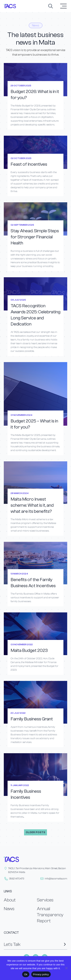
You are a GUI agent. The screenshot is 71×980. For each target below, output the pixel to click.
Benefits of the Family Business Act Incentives (33, 583)
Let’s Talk (35, 944)
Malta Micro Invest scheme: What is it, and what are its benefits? (32, 505)
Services (45, 900)
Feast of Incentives (29, 164)
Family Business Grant (32, 719)
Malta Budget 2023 (29, 650)
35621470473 (17, 879)
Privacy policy (41, 974)
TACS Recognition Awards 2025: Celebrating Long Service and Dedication (35, 315)
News (9, 909)
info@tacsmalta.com (56, 879)
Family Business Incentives (26, 794)
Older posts (35, 832)
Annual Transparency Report (50, 915)
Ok (26, 974)
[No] (66, 968)
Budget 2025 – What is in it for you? (34, 424)
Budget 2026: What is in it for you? (35, 95)
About (10, 900)
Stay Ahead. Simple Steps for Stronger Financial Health (35, 237)
